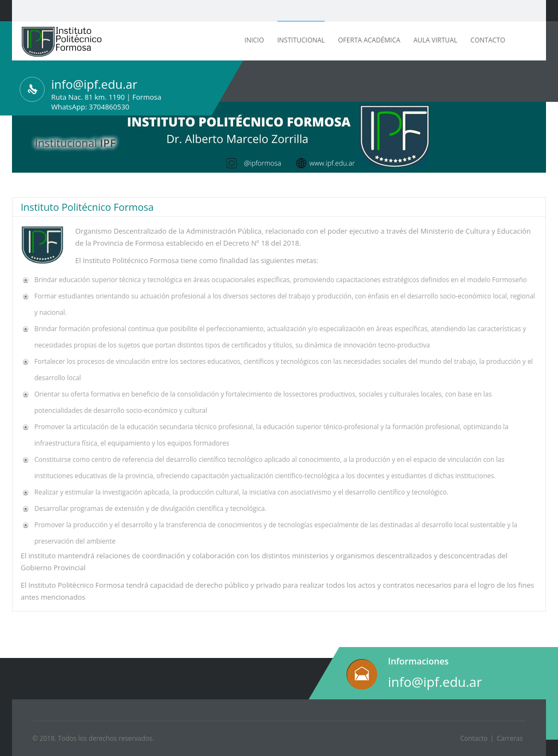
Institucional (301, 40)
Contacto (488, 40)
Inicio (254, 40)
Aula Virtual (435, 40)
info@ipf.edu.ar (435, 682)
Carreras (510, 738)
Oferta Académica (369, 40)
